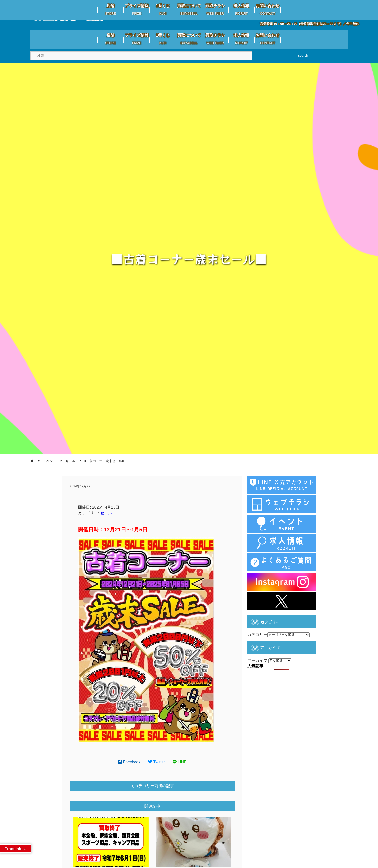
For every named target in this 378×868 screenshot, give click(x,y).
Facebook (129, 762)
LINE (180, 762)
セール (106, 513)
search (303, 55)
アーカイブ (257, 661)
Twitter (157, 762)
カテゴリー (257, 635)
